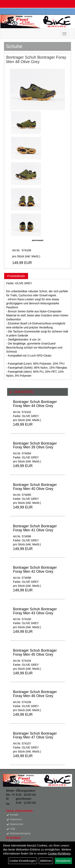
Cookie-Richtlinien (59, 854)
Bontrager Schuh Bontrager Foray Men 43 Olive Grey (35, 611)
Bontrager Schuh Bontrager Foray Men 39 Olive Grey (35, 445)
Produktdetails (16, 276)
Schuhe (14, 46)
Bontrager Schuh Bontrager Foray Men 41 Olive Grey (35, 528)
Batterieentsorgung (20, 833)
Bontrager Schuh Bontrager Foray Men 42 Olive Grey (35, 569)
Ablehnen (46, 861)
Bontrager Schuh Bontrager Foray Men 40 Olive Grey (35, 487)
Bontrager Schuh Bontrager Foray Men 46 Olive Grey (35, 694)
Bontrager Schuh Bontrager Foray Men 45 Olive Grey (35, 652)
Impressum (16, 819)
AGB (12, 829)
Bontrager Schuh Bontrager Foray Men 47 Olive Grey (35, 735)
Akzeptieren (63, 861)
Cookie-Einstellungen (23, 861)
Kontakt (14, 815)
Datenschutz (17, 824)
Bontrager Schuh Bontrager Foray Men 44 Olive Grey (35, 404)
